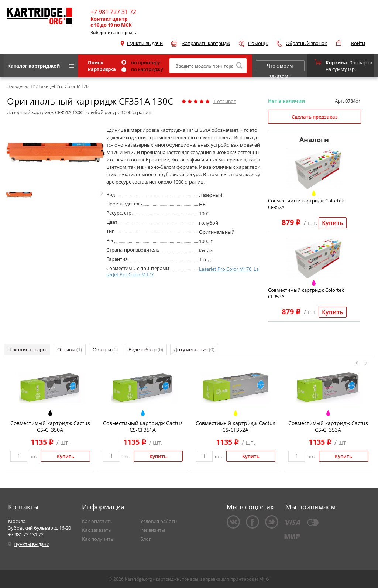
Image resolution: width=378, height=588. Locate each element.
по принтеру (141, 62)
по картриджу (142, 69)
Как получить (98, 539)
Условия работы (159, 521)
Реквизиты (153, 530)
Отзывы (70, 349)
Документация (194, 349)
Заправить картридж (206, 43)
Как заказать (97, 530)
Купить (333, 223)
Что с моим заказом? (280, 67)
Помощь (258, 43)
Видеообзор (146, 349)
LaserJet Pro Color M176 (225, 269)
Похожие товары (27, 349)
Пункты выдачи (145, 43)
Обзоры (105, 349)
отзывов (225, 101)
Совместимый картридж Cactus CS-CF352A (236, 426)
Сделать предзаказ (315, 117)
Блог (146, 539)
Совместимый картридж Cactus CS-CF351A (143, 426)
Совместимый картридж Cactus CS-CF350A (50, 426)
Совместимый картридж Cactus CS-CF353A (328, 426)
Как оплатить (97, 521)
